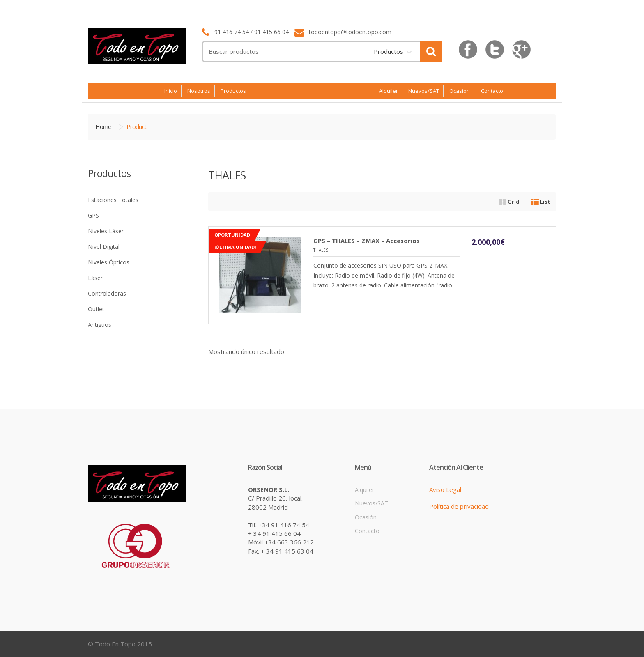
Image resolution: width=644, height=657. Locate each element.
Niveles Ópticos (109, 262)
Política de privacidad (459, 506)
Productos (389, 51)
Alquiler (389, 91)
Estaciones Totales (113, 200)
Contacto (492, 91)
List (541, 202)
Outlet (96, 309)
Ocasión (460, 91)
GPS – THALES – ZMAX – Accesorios (367, 241)
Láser (95, 278)
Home (103, 126)
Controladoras (107, 293)
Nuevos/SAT (424, 91)
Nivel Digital (104, 247)
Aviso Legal (445, 489)
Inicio (171, 91)
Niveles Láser (106, 231)
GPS (93, 215)
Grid (509, 202)
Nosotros (199, 91)
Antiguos (100, 325)
